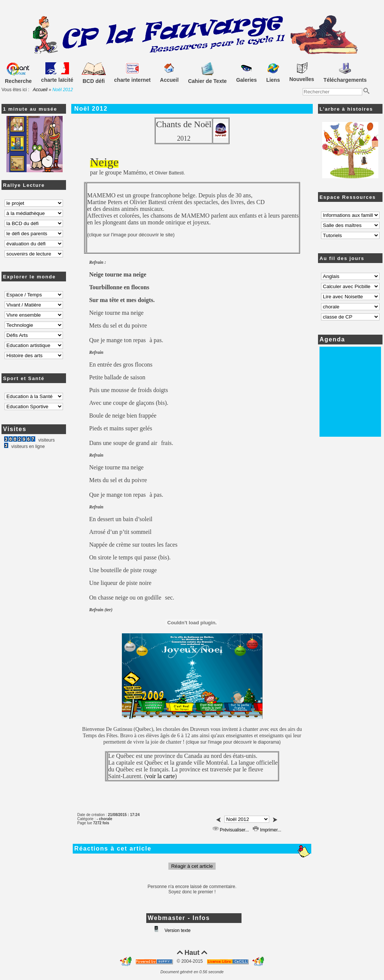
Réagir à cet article (192, 866)
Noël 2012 (91, 109)
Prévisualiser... (231, 830)
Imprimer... (267, 830)
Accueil (40, 90)
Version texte (177, 930)
